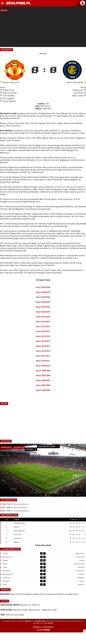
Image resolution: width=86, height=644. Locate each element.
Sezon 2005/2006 (43, 385)
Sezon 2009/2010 (43, 366)
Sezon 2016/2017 (43, 331)
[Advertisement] (43, 29)
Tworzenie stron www (15, 615)
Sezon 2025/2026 (43, 287)
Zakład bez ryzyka (49, 610)
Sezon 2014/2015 (43, 341)
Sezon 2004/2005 (43, 390)
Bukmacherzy (35, 610)
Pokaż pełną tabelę (43, 545)
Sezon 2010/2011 (43, 361)
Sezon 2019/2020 (43, 317)
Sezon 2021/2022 (43, 307)
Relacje (43, 53)
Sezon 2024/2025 (43, 292)
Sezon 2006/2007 (43, 380)
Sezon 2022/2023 (43, 302)
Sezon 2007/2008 (43, 375)
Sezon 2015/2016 (43, 336)
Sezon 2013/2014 (43, 346)
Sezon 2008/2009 (43, 371)
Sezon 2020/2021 (43, 312)
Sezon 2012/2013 (43, 351)
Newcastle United (20, 610)
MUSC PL (36, 605)
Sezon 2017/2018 (43, 327)
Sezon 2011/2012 (43, 356)
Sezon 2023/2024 (43, 297)
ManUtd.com (26, 605)
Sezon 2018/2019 (43, 322)
